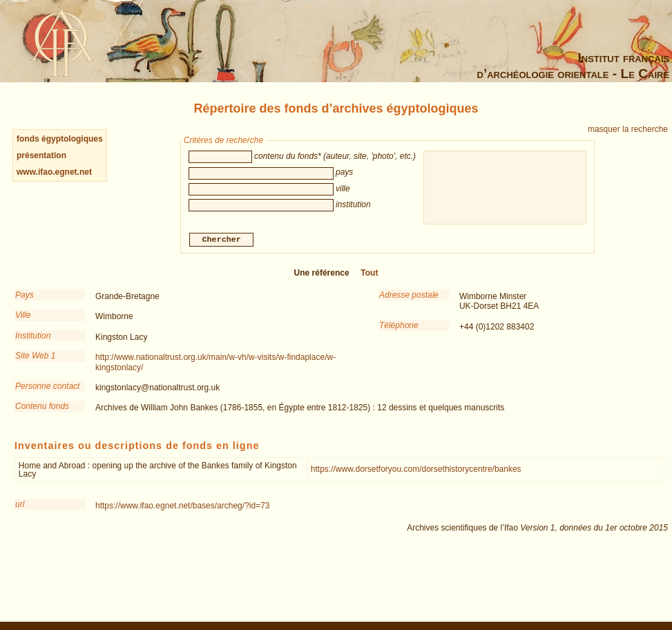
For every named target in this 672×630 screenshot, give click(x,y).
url (20, 506)
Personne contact (47, 388)
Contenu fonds (42, 408)
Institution (33, 337)
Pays (25, 296)
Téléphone (399, 327)
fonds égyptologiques (60, 139)
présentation (41, 155)
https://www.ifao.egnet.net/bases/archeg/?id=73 (183, 507)
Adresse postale (409, 296)
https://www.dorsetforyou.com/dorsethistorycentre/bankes (416, 470)
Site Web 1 (35, 357)
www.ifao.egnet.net (54, 172)
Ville (23, 316)
